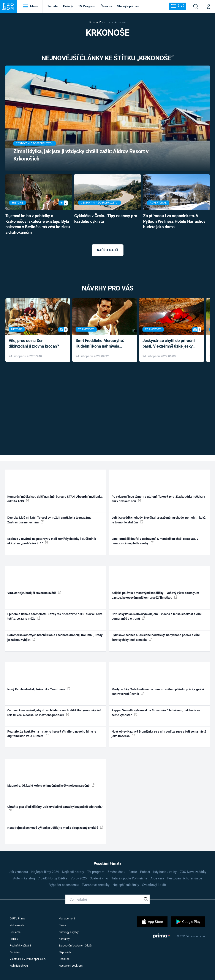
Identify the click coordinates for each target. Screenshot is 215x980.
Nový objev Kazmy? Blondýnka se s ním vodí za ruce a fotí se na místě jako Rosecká (159, 734)
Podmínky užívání (20, 946)
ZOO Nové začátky (193, 872)
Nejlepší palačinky (126, 885)
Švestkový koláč (154, 885)
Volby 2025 (79, 878)
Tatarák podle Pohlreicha (129, 878)
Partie (133, 872)
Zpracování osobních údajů (75, 946)
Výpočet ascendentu (64, 885)
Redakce (64, 959)
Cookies (15, 952)
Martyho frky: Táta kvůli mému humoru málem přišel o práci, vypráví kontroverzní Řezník (158, 692)
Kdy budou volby (165, 872)
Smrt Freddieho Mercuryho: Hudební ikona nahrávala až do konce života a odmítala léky (102, 344)
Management (67, 918)
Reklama (15, 932)
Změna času (116, 872)
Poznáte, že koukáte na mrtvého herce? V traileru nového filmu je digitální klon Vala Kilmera (52, 734)
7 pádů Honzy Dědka (53, 878)
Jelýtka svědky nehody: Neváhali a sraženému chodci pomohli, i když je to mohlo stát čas (159, 520)
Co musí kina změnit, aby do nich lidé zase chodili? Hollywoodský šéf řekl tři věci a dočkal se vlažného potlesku (54, 713)
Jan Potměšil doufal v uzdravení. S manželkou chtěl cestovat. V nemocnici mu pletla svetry (155, 541)
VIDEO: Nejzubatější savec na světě (34, 593)
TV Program (87, 6)
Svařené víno (99, 878)
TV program (96, 872)
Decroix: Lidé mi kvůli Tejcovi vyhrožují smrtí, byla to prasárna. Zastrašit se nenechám (50, 520)
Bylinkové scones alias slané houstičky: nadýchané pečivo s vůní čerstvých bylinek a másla (156, 637)
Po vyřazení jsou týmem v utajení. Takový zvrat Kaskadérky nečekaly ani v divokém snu (158, 499)
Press (62, 925)
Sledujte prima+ (128, 6)
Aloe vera (157, 878)
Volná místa (17, 925)
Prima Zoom (98, 22)
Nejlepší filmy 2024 (45, 872)
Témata (52, 6)
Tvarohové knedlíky (96, 885)
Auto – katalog (24, 878)
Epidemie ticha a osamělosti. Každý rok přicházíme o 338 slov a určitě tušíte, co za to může (55, 616)
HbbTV (14, 939)
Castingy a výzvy (69, 932)
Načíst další (107, 250)
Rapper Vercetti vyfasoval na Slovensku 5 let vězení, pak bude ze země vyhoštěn (156, 713)
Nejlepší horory (73, 872)
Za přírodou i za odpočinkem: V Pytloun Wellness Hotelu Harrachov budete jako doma (174, 221)
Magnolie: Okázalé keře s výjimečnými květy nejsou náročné (51, 785)
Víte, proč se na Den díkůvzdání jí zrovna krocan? (34, 343)
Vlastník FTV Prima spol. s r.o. (28, 959)
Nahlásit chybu (19, 966)
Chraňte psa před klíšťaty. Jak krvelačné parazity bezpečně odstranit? (55, 809)
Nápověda (65, 952)
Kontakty (64, 939)
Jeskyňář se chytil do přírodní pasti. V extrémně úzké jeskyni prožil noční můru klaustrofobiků (169, 344)
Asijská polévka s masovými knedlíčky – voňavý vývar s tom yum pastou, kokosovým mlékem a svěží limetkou (155, 595)
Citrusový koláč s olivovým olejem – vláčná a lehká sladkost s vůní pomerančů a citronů (157, 616)
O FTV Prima (17, 918)
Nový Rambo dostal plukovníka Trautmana (39, 689)
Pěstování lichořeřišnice (185, 878)
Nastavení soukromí (71, 966)
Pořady (68, 6)
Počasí (145, 872)
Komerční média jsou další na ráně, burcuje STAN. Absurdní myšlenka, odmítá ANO (55, 499)
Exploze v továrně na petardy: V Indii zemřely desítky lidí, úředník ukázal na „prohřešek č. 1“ (52, 541)
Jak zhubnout (18, 872)
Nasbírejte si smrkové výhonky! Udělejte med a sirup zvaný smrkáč (55, 828)
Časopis (106, 6)
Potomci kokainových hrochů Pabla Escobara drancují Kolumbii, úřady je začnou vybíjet (55, 637)
